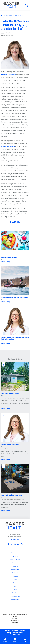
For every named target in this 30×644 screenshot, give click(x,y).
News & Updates (8, 16)
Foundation (15, 566)
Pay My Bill (15, 576)
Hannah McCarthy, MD (8, 75)
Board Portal (15, 623)
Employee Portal (15, 620)
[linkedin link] (15, 544)
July (20, 16)
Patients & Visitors (15, 560)
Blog (7, 33)
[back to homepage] (1, 16)
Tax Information (15, 570)
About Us (15, 556)
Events (15, 580)
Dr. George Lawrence (8, 146)
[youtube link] (18, 544)
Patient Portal (15, 600)
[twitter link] (12, 544)
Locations (15, 593)
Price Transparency (15, 603)
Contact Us (15, 573)
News (11, 33)
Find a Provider (15, 553)
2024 (16, 16)
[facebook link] (8, 544)
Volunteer (15, 563)
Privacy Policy (15, 618)
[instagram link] (22, 544)
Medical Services (15, 596)
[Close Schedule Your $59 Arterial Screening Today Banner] (15, 634)
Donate (15, 583)
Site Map (15, 616)
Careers (15, 590)
